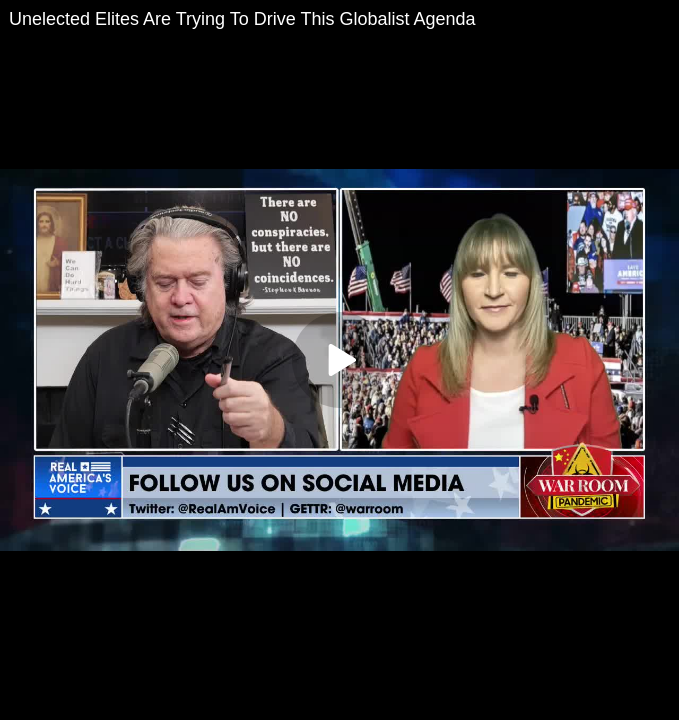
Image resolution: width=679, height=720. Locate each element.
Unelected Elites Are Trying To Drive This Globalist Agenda (242, 19)
